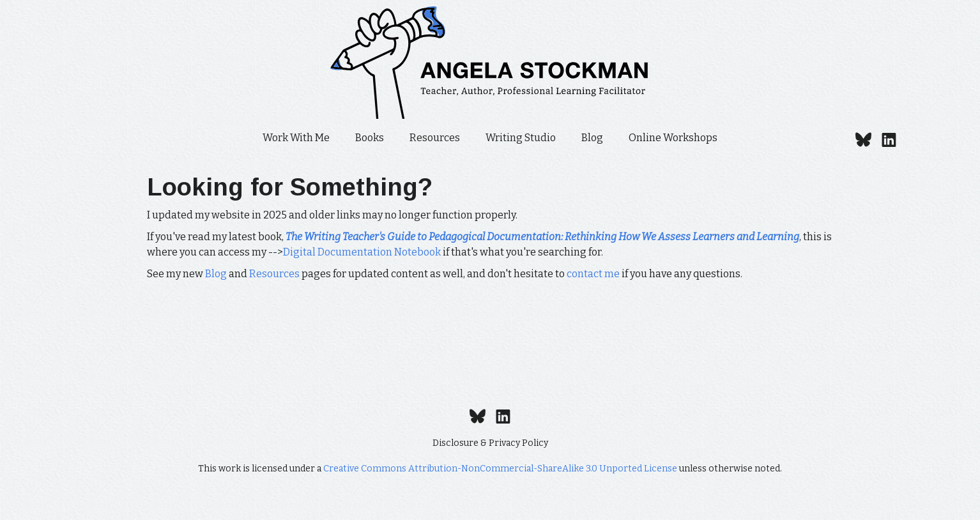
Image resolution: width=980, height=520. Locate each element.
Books (370, 138)
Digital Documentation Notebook (362, 252)
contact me (593, 274)
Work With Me (296, 138)
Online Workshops (673, 138)
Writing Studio (521, 138)
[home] (490, 63)
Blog (592, 138)
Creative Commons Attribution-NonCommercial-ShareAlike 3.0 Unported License (500, 469)
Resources (435, 138)
